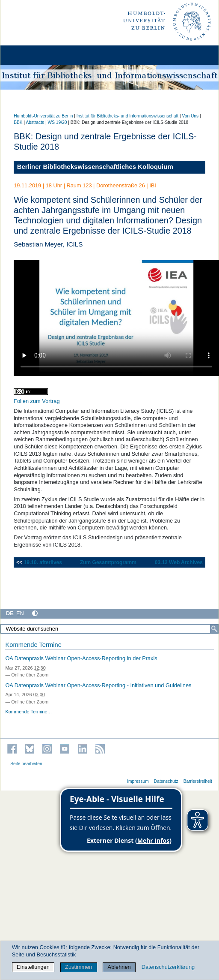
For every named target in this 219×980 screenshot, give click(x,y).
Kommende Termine (33, 645)
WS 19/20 (58, 122)
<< (20, 562)
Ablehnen (119, 967)
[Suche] (214, 629)
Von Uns (190, 116)
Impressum (138, 781)
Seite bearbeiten (26, 764)
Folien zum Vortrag (37, 401)
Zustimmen (78, 967)
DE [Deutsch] (10, 613)
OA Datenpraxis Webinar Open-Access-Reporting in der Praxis (81, 658)
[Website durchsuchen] (109, 629)
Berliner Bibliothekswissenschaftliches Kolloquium (95, 167)
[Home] (31, 55)
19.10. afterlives (43, 562)
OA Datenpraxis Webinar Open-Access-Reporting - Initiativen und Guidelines (98, 685)
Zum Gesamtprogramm (108, 562)
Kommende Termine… (28, 712)
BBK (18, 122)
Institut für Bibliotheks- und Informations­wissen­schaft (127, 116)
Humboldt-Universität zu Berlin (43, 116)
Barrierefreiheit (198, 781)
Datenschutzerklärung (168, 967)
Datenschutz (166, 781)
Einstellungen (33, 967)
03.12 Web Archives (179, 562)
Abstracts (35, 122)
